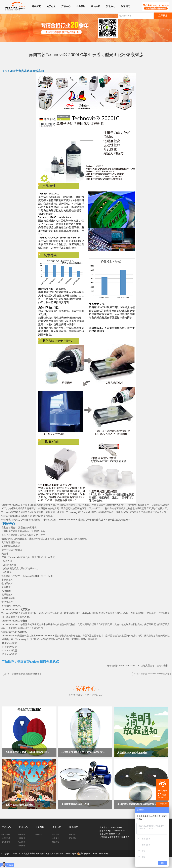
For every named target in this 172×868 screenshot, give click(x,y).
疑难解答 (22, 834)
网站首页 (36, 6)
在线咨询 (163, 790)
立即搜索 (163, 16)
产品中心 (66, 6)
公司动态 (22, 837)
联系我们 (126, 6)
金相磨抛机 (6, 841)
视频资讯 (22, 845)
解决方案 (96, 6)
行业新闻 (22, 841)
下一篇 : (151, 674)
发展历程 (56, 841)
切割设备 (163, 804)
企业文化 (56, 837)
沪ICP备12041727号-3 (66, 853)
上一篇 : (22, 674)
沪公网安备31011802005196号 (94, 853)
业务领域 (81, 6)
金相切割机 (163, 666)
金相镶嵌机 (6, 837)
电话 (162, 794)
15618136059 (162, 797)
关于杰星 (51, 6)
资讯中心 (111, 6)
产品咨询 (73, 837)
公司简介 (56, 834)
